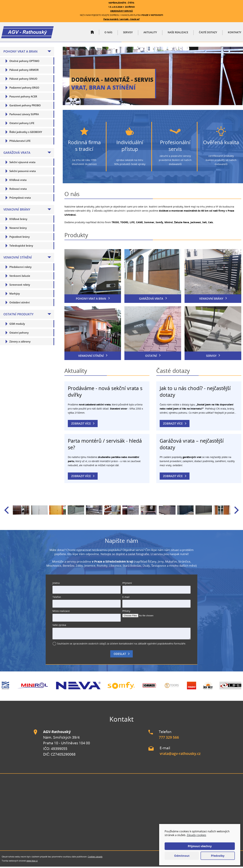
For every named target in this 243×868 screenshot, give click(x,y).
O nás (108, 33)
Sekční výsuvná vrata (22, 163)
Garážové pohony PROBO (25, 107)
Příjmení (127, 584)
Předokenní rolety (20, 268)
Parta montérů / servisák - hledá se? (122, 19)
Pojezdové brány (20, 238)
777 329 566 (169, 739)
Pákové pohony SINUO (23, 80)
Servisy (128, 33)
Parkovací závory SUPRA (24, 116)
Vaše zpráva (59, 626)
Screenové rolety (20, 286)
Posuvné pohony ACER (23, 98)
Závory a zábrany (20, 343)
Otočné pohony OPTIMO (24, 62)
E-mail (126, 598)
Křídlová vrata (18, 181)
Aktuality (150, 33)
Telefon (57, 598)
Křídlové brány (18, 220)
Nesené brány (18, 229)
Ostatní (151, 357)
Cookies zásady (95, 858)
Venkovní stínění (18, 259)
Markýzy (15, 295)
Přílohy (126, 612)
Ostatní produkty (18, 315)
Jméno (56, 584)
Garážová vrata (17, 154)
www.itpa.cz (32, 862)
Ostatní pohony (19, 334)
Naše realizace (178, 33)
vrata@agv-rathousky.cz (180, 755)
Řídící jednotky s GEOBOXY (26, 133)
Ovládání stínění (20, 304)
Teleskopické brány (21, 247)
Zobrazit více (81, 425)
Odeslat (120, 655)
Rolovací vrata (18, 190)
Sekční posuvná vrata (23, 172)
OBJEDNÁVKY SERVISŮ (121, 11)
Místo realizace (61, 612)
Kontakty (235, 33)
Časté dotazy (208, 33)
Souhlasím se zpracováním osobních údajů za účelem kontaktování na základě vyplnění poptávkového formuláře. (122, 645)
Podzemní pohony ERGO (24, 89)
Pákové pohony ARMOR (24, 71)
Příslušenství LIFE (20, 142)
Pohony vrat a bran (20, 53)
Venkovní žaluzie (20, 277)
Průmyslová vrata (20, 199)
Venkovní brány (17, 211)
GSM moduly (17, 325)
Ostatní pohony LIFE (22, 124)
